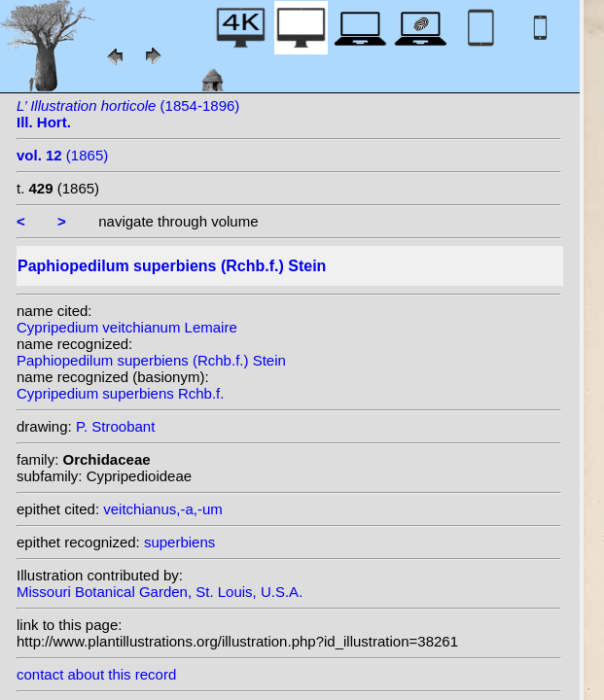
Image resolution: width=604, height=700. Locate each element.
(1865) (62, 155)
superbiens (179, 542)
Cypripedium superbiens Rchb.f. (120, 393)
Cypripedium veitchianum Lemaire (127, 327)
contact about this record (96, 674)
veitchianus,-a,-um (163, 509)
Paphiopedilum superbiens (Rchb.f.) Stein (151, 360)
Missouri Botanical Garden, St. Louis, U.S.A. (160, 592)
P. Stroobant (115, 426)
